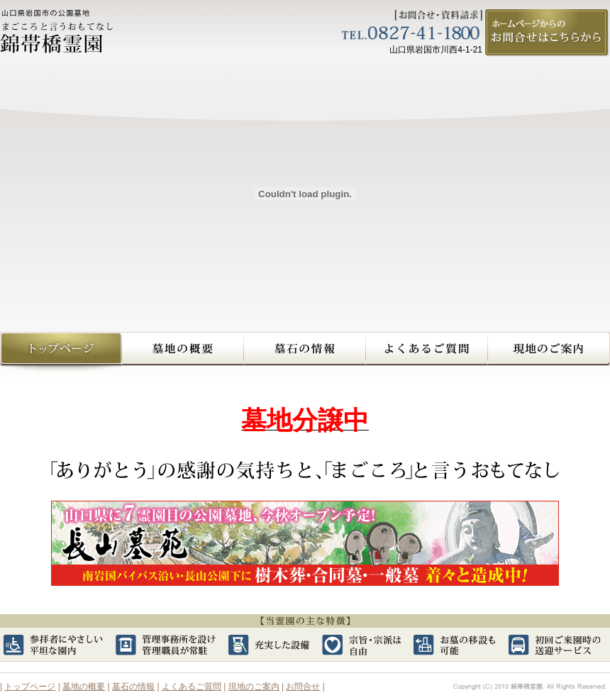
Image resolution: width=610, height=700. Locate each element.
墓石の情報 (305, 352)
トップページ (30, 687)
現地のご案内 (549, 352)
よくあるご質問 (427, 352)
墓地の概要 (183, 352)
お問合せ (303, 687)
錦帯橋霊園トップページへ (61, 352)
